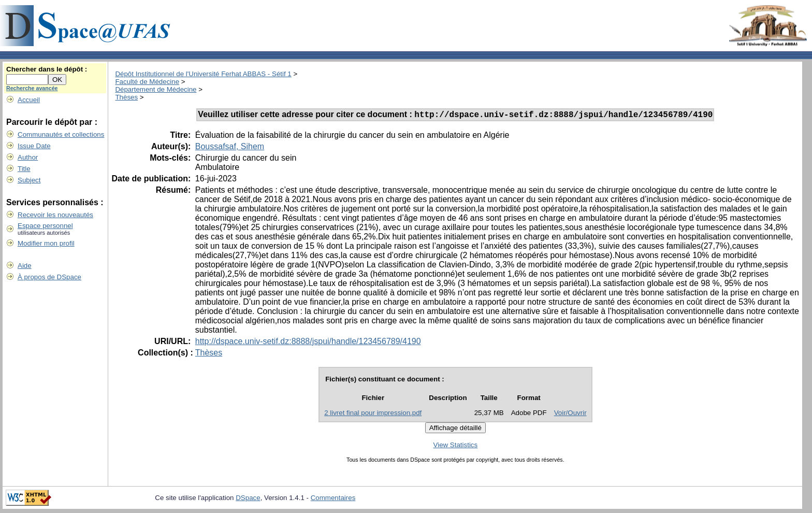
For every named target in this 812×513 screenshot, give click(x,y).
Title (24, 169)
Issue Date (34, 146)
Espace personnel (45, 226)
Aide (25, 266)
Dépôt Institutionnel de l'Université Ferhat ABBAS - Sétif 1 (203, 74)
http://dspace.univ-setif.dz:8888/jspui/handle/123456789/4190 (308, 343)
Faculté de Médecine (147, 82)
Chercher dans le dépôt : (47, 69)
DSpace (248, 499)
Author (28, 157)
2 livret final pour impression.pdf (373, 414)
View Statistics (456, 446)
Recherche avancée (32, 88)
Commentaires (333, 499)
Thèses (126, 97)
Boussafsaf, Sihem (230, 148)
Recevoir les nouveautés (55, 215)
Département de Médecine (156, 89)
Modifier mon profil (46, 243)
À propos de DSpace (49, 277)
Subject (29, 180)
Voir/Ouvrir (570, 414)
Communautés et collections (61, 134)
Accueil (29, 100)
